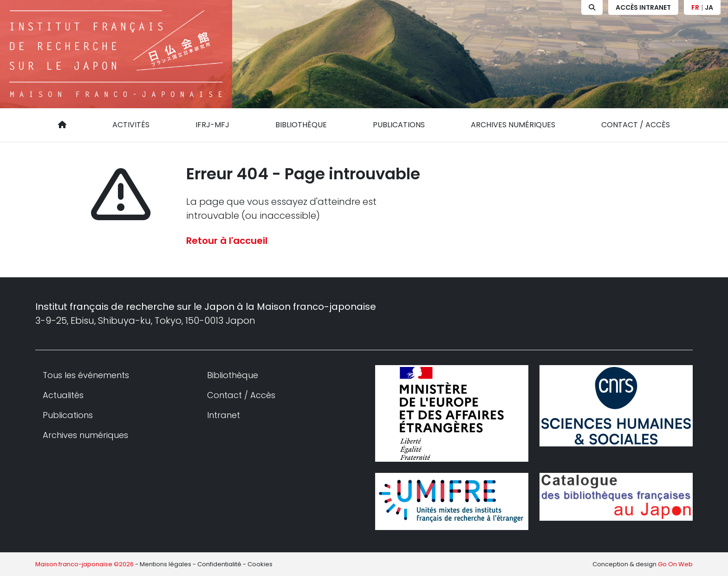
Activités (131, 125)
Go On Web (675, 564)
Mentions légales (166, 564)
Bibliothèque (301, 125)
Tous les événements (86, 375)
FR (695, 7)
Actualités (63, 395)
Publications (399, 125)
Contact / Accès (636, 125)
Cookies (260, 564)
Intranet (224, 415)
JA (709, 7)
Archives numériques (513, 125)
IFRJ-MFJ (212, 125)
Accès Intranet (643, 7)
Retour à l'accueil (227, 241)
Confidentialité (219, 564)
